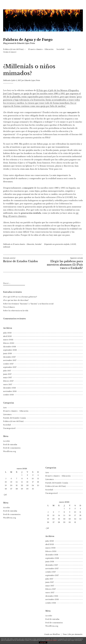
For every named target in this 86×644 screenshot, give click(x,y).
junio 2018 (7, 353)
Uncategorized (9, 428)
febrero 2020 (9, 343)
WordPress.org (10, 451)
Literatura (7, 414)
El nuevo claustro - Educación (23, 244)
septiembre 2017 (10, 367)
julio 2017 (7, 371)
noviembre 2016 (10, 391)
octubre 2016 (8, 395)
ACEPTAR (43, 643)
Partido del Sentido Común (15, 418)
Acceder (7, 441)
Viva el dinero (9, 307)
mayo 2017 (8, 378)
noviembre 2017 (10, 360)
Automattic (78, 634)
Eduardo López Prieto (32, 80)
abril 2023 (7, 336)
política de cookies (51, 640)
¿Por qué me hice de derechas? (16, 300)
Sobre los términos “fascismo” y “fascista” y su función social (28, 304)
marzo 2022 (8, 340)
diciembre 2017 (9, 357)
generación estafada (62, 244)
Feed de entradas (10, 445)
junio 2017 (7, 374)
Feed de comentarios (12, 448)
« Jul (5, 495)
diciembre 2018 (10, 347)
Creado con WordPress (52, 634)
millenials (7, 247)
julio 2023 (7, 333)
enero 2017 (8, 384)
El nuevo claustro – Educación (41, 49)
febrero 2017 (8, 381)
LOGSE (73, 244)
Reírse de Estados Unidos (23, 260)
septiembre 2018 (10, 350)
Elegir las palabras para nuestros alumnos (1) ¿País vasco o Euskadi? (63, 263)
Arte (69, 49)
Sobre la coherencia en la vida (16, 311)
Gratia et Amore (10, 52)
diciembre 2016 (10, 388)
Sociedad (60, 49)
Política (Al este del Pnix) (13, 49)
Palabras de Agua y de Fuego (28, 40)
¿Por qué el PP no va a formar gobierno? (20, 297)
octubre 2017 (8, 364)
